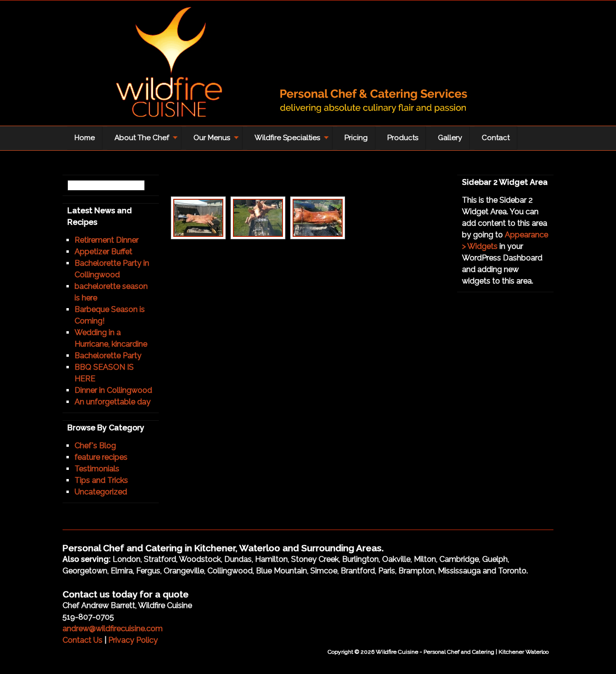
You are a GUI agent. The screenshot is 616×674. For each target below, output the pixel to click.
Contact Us (83, 640)
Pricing (356, 138)
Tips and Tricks (101, 480)
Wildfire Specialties (289, 141)
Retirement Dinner (107, 240)
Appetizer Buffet (103, 252)
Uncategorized (101, 492)
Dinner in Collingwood (113, 390)
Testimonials (97, 469)
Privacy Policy (133, 640)
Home (85, 138)
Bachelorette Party (108, 356)
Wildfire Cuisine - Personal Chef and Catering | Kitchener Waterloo (279, 65)
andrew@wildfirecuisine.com (113, 629)
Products (403, 138)
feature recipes (101, 457)
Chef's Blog (95, 446)
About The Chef (144, 141)
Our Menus (214, 141)
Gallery (450, 138)
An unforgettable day (113, 402)
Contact (496, 138)
